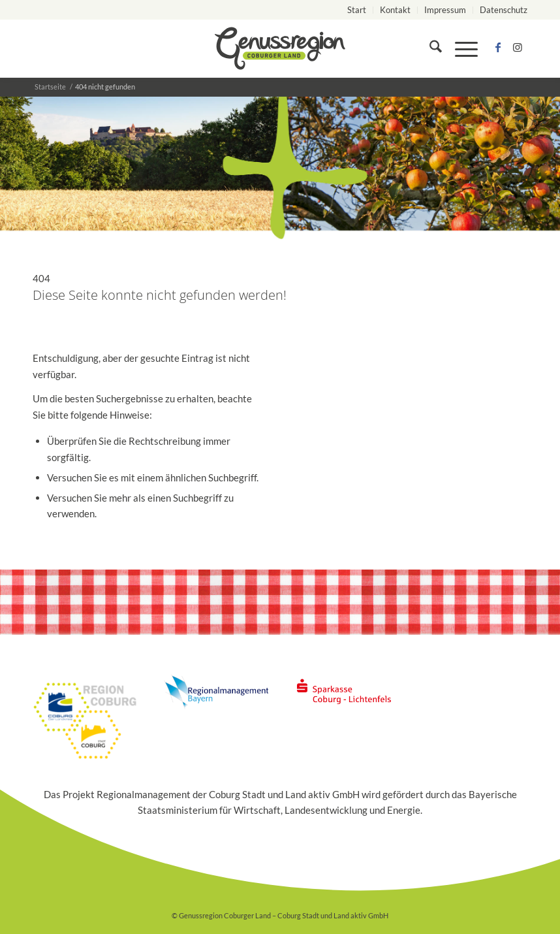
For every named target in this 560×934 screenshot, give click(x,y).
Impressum (445, 10)
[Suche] (429, 48)
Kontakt (395, 10)
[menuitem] (357, 10)
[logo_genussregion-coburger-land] (280, 48)
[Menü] (460, 48)
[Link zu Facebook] (498, 48)
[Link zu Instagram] (518, 48)
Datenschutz (504, 10)
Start (357, 10)
